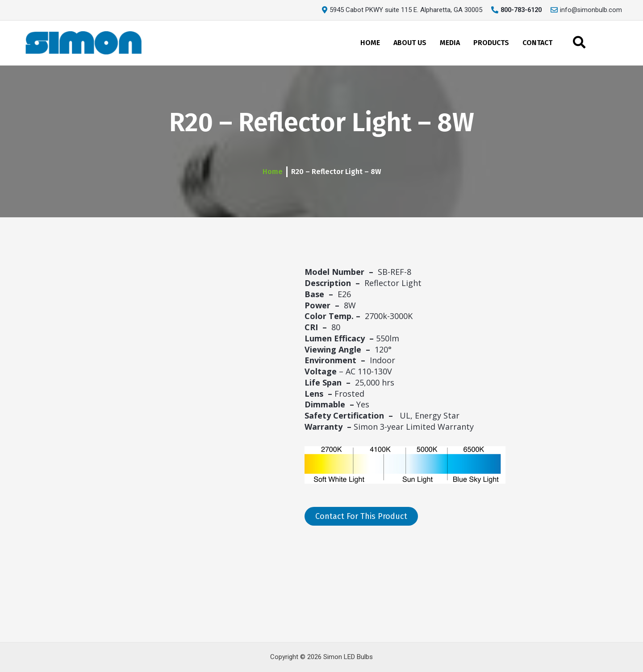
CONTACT (537, 42)
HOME (370, 42)
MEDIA (450, 42)
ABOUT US (410, 42)
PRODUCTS (491, 42)
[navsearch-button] (579, 43)
